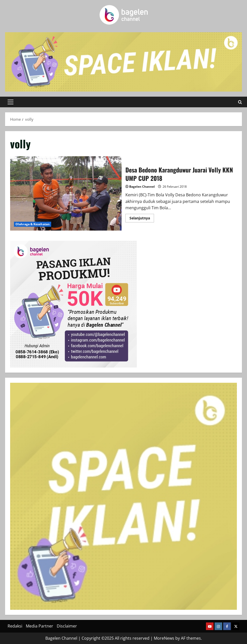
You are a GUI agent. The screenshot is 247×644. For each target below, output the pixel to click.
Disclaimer (67, 626)
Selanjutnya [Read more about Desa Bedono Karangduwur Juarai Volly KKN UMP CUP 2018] (142, 219)
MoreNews (164, 638)
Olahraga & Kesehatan (33, 224)
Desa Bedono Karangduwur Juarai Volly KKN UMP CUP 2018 (66, 193)
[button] (11, 102)
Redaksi (15, 626)
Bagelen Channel (142, 187)
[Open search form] (240, 102)
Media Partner (40, 626)
